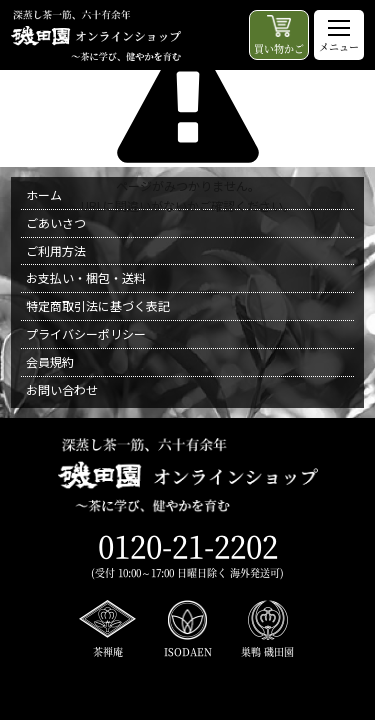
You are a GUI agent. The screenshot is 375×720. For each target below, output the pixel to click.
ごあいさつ (56, 222)
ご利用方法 (56, 250)
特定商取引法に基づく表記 (98, 305)
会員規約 (50, 361)
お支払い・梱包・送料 (86, 277)
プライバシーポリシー (86, 333)
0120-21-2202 (188, 545)
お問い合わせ (62, 389)
